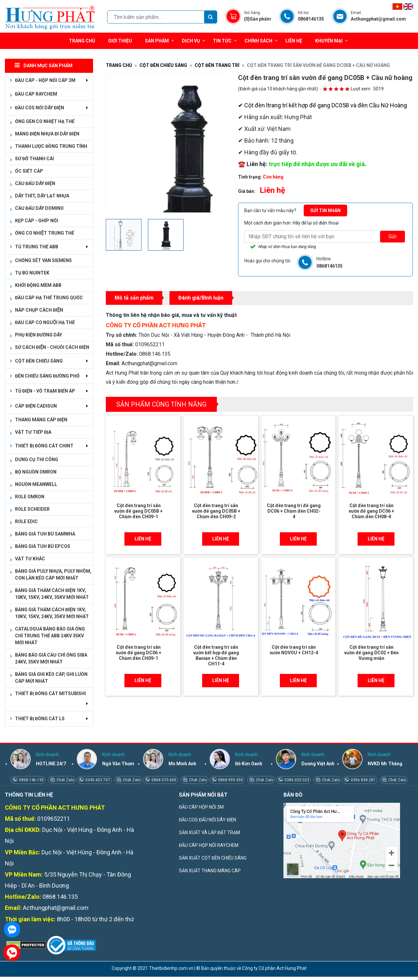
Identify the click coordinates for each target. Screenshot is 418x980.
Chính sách (261, 41)
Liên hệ (294, 41)
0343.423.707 (97, 780)
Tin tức (225, 41)
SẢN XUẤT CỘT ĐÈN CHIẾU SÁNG (213, 858)
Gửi (393, 236)
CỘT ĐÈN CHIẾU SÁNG (163, 65)
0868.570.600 (163, 780)
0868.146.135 (31, 780)
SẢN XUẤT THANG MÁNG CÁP (210, 871)
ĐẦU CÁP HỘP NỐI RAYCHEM (209, 845)
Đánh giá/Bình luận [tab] (201, 298)
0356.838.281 (363, 780)
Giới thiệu (120, 41)
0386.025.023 (296, 780)
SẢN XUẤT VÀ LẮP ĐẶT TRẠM (209, 832)
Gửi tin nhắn (325, 210)
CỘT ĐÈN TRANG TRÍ (217, 65)
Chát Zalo (65, 780)
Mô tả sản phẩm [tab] (134, 298)
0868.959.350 (230, 780)
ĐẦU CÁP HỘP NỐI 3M (201, 807)
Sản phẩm (160, 41)
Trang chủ (82, 41)
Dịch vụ (191, 41)
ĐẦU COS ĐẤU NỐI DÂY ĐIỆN (208, 820)
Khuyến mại (329, 41)
